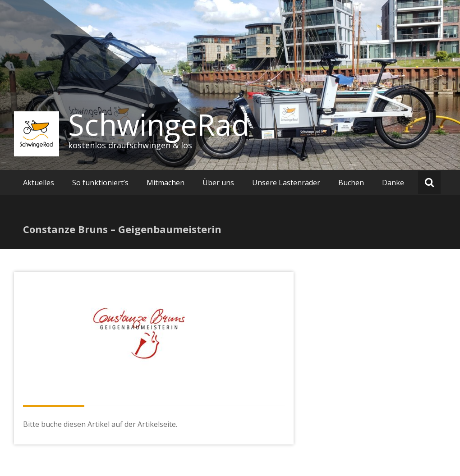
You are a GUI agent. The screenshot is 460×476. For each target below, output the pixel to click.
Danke (393, 183)
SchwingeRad (159, 124)
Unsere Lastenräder (286, 183)
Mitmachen (166, 183)
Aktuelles (39, 183)
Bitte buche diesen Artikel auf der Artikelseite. (100, 424)
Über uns (218, 183)
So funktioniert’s (100, 183)
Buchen (351, 183)
